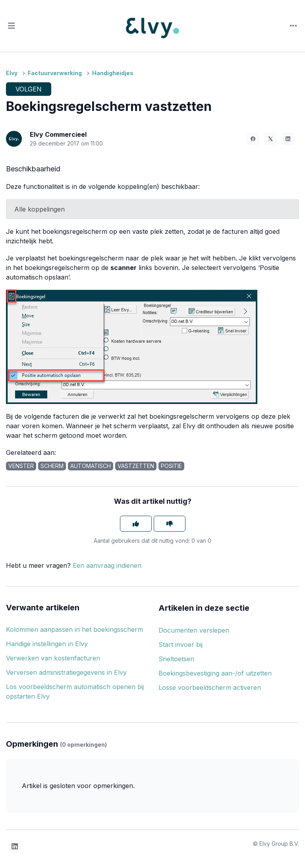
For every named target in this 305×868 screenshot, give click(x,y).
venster (21, 466)
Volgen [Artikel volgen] (29, 89)
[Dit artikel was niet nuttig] (170, 524)
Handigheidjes (113, 73)
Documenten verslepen (194, 630)
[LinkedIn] (288, 139)
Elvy (12, 73)
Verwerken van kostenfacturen (53, 658)
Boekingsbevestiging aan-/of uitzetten (215, 673)
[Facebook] (253, 139)
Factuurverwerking (55, 73)
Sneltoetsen (176, 659)
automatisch (91, 466)
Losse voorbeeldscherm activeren (210, 687)
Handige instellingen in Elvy (47, 644)
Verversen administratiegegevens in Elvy (66, 672)
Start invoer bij (180, 645)
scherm (52, 466)
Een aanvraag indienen (107, 565)
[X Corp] (270, 139)
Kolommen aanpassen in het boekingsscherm (74, 629)
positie (171, 466)
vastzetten (136, 466)
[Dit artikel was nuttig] (136, 524)
